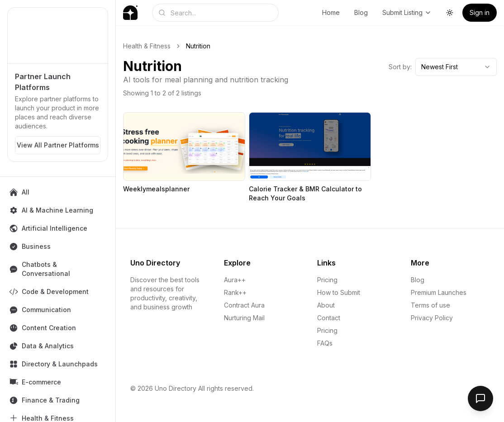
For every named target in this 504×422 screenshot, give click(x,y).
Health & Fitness (147, 46)
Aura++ (235, 280)
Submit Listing (407, 12)
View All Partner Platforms (58, 145)
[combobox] (456, 67)
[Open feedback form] (480, 398)
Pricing (327, 280)
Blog (361, 12)
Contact (329, 318)
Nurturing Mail (244, 318)
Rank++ (235, 292)
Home (331, 12)
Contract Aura (244, 305)
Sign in (480, 12)
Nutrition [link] (198, 46)
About (326, 305)
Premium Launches (439, 292)
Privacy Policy (432, 318)
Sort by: (400, 67)
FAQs (325, 343)
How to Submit (339, 292)
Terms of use (430, 305)
